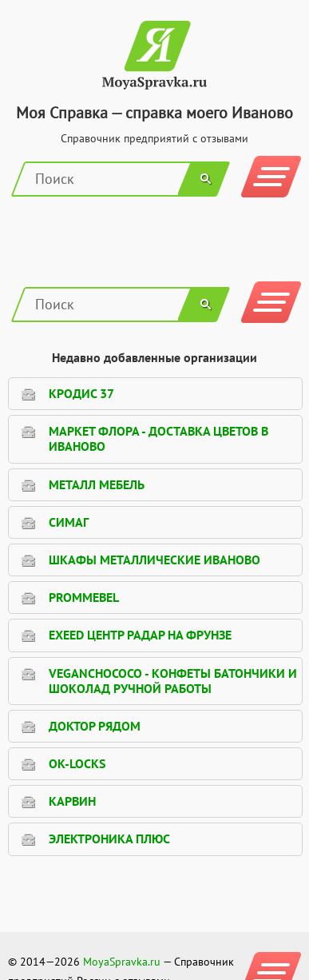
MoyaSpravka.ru (122, 962)
